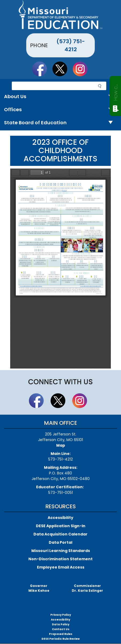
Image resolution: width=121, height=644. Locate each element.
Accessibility (61, 518)
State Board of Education (61, 123)
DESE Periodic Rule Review (61, 639)
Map (61, 445)
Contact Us (61, 629)
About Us (61, 97)
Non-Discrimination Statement (61, 559)
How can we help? (116, 91)
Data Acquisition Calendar (61, 534)
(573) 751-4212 (71, 45)
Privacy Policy (61, 615)
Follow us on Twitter (62, 69)
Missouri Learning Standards (61, 551)
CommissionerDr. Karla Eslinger (87, 588)
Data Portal (61, 542)
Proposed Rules (61, 634)
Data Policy (61, 624)
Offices (61, 110)
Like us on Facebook (42, 69)
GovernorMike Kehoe (39, 588)
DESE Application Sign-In (61, 526)
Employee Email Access (61, 567)
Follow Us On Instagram (83, 69)
